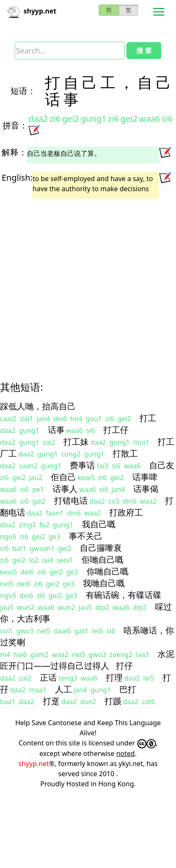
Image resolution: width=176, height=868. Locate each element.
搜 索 (144, 51)
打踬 (113, 701)
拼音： (15, 125)
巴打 (128, 689)
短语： (23, 91)
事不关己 (86, 536)
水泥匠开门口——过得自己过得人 (87, 660)
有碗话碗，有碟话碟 (123, 595)
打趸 (51, 701)
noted (126, 753)
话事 (56, 430)
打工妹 (76, 442)
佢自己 (63, 477)
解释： (14, 152)
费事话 (82, 465)
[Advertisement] (80, 282)
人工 (63, 689)
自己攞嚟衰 (101, 548)
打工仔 (116, 430)
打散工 (125, 453)
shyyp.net (34, 764)
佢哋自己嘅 (102, 560)
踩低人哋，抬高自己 (38, 406)
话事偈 (146, 489)
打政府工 (126, 512)
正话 (48, 677)
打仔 (124, 666)
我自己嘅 (99, 524)
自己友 (162, 465)
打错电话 (71, 501)
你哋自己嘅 (108, 571)
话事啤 (145, 477)
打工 (148, 418)
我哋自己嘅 (104, 583)
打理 (114, 677)
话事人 (65, 489)
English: (17, 178)
